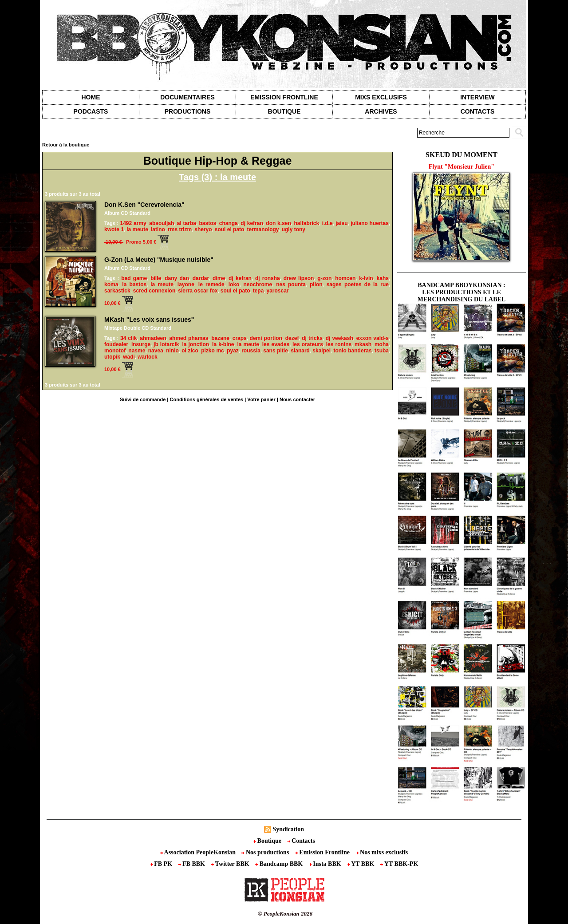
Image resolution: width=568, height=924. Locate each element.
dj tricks (312, 338)
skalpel (321, 351)
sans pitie (276, 351)
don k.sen (278, 223)
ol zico (190, 351)
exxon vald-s (373, 338)
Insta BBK (326, 864)
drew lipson (299, 278)
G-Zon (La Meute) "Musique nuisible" (159, 260)
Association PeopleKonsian (199, 852)
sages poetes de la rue (358, 284)
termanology (263, 229)
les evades (276, 344)
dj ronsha (268, 278)
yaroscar (277, 291)
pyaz (233, 351)
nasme (137, 351)
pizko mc (213, 351)
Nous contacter (297, 399)
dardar (201, 278)
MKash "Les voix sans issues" (149, 320)
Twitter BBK (231, 864)
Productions (187, 111)
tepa (258, 291)
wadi (129, 357)
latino (158, 229)
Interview (477, 97)
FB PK (162, 864)
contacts (478, 111)
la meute (137, 229)
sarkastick (117, 291)
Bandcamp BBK (280, 864)
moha (382, 344)
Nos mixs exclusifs (382, 852)
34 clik (128, 338)
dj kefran (252, 223)
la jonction (195, 344)
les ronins (339, 344)
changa (229, 223)
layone (186, 284)
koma (111, 284)
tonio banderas (352, 351)
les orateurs (308, 344)
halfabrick (306, 223)
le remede (211, 284)
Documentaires (187, 97)
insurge (141, 344)
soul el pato (230, 229)
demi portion (266, 338)
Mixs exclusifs (381, 97)
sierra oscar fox (198, 291)
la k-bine (223, 344)
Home (91, 97)
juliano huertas (370, 223)
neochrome (258, 284)
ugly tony (294, 229)
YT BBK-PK (399, 864)
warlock (148, 357)
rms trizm (180, 229)
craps (240, 338)
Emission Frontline (284, 97)
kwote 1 (114, 229)
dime (219, 278)
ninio (172, 351)
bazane (220, 338)
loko (234, 284)
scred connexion (154, 291)
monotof (115, 351)
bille (156, 278)
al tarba (187, 223)
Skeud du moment (461, 155)
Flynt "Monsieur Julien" (461, 167)
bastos (208, 223)
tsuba (382, 351)
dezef (292, 338)
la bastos (134, 284)
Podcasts (91, 111)
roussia (251, 351)
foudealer (116, 344)
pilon (316, 284)
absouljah (162, 223)
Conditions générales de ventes (207, 399)
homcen (345, 278)
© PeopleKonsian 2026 (285, 914)
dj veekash (339, 338)
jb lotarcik (166, 344)
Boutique (284, 111)
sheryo (203, 229)
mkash (363, 344)
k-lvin (366, 278)
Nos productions (266, 852)
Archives (381, 111)
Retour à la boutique (66, 145)
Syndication (288, 829)
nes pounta (291, 284)
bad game (134, 278)
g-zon (324, 278)
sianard (300, 351)
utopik (112, 357)
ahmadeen (153, 338)
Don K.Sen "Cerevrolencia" (144, 205)
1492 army (133, 223)
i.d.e (327, 223)
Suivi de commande (143, 399)
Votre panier (261, 399)
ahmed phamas (189, 338)
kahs (383, 278)
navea (156, 351)
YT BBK (361, 864)
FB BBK (193, 864)
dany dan (177, 278)
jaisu (341, 223)
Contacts (301, 841)
